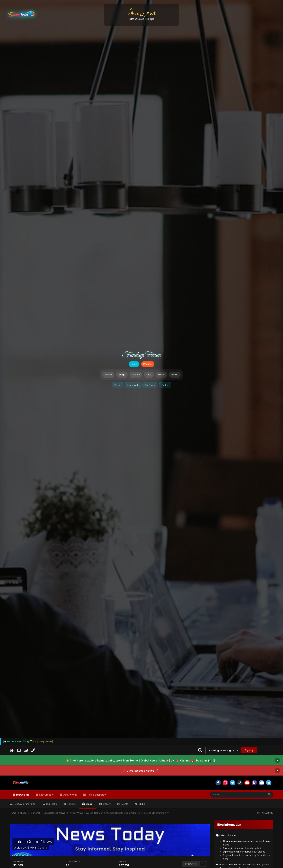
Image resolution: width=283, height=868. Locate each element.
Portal (117, 385)
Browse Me (22, 796)
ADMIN (31, 848)
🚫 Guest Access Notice (139, 771)
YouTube (150, 385)
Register (148, 364)
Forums (71, 804)
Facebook (133, 385)
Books (175, 375)
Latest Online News (33, 842)
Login (134, 364)
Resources (46, 795)
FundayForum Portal (25, 804)
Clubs (141, 804)
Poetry (161, 375)
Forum (108, 375)
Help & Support (96, 795)
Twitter (165, 385)
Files (149, 375)
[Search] (229, 795)
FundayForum (141, 355)
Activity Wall (70, 795)
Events (124, 804)
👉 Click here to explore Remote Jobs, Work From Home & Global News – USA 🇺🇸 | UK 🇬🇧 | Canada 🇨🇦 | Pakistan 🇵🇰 (139, 760)
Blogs (122, 375)
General (43, 848)
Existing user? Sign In (224, 750)
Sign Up (249, 750)
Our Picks (51, 804)
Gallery (136, 375)
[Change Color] (33, 750)
